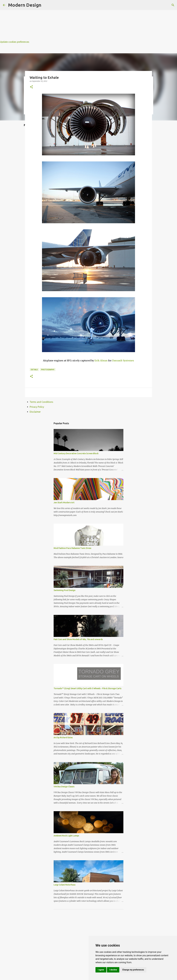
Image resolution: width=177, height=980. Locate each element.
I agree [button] (101, 970)
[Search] (173, 5)
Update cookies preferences (15, 42)
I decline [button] (113, 970)
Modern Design (25, 5)
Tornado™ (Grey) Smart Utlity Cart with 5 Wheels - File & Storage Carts (87, 688)
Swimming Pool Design (65, 590)
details (34, 370)
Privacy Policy (37, 407)
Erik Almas (101, 360)
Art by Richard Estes (63, 737)
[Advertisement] (87, 20)
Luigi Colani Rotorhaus (65, 885)
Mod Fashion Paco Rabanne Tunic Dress (72, 548)
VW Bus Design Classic (64, 787)
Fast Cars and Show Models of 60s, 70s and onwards (78, 639)
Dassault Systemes (123, 360)
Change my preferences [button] (133, 970)
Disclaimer (35, 412)
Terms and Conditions (41, 402)
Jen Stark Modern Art (64, 503)
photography (48, 370)
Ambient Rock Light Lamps (66, 836)
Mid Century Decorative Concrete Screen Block (76, 453)
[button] (31, 87)
